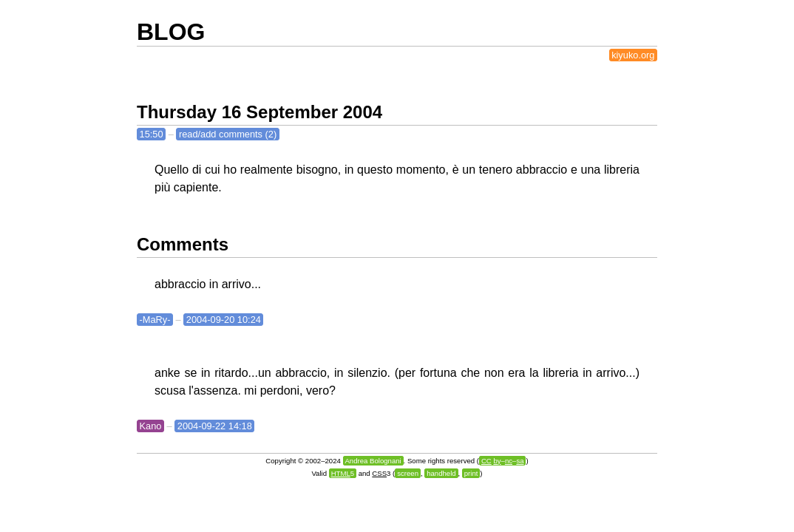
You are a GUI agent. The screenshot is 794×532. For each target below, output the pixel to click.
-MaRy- (155, 320)
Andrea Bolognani (373, 461)
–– (503, 461)
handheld (441, 473)
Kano (151, 426)
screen (408, 473)
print (471, 473)
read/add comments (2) (228, 134)
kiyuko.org (633, 55)
